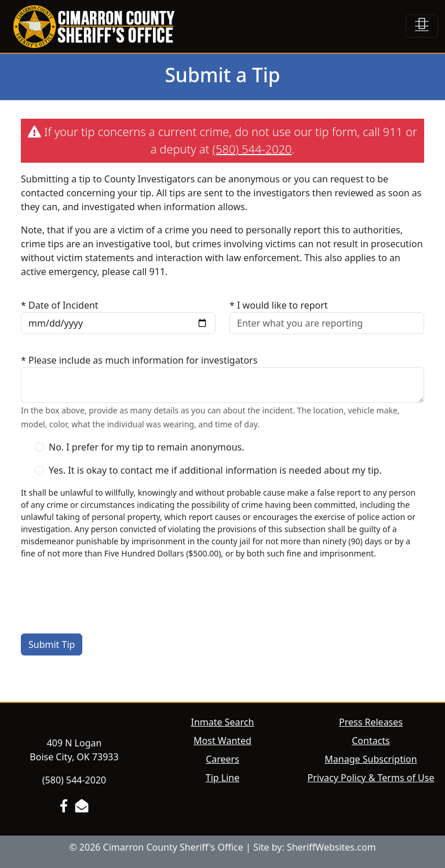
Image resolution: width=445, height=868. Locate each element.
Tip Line (222, 778)
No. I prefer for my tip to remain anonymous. (147, 447)
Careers (222, 759)
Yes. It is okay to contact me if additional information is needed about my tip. (215, 470)
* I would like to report (279, 305)
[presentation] (109, 591)
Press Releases (371, 722)
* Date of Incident (60, 305)
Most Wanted (222, 741)
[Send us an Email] (82, 806)
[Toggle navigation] (422, 26)
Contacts (371, 741)
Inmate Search (223, 722)
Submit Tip (52, 644)
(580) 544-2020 (252, 149)
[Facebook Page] (64, 806)
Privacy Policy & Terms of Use (371, 778)
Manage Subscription (371, 759)
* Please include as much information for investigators (139, 360)
